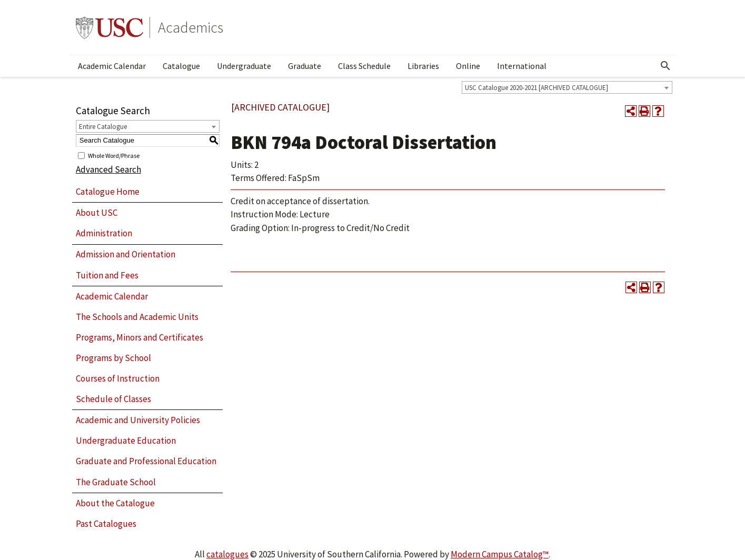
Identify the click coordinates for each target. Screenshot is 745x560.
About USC (97, 213)
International (522, 66)
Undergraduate (244, 66)
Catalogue (181, 66)
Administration (104, 233)
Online (468, 66)
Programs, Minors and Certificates (140, 337)
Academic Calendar (112, 66)
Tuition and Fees (107, 275)
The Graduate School (116, 482)
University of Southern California (110, 27)
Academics (191, 27)
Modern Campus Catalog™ (500, 554)
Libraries (423, 66)
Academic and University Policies (138, 420)
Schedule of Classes (113, 399)
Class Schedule (364, 66)
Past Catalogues (106, 524)
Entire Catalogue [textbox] (103, 127)
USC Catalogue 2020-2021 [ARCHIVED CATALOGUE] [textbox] (537, 88)
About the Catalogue (115, 503)
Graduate (305, 66)
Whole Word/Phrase (114, 155)
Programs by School (113, 358)
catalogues (227, 554)
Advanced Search (108, 169)
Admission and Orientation (126, 254)
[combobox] (567, 87)
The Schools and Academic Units (137, 317)
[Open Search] (665, 66)
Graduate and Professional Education (146, 461)
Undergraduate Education (126, 441)
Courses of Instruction (118, 378)
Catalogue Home (108, 192)
